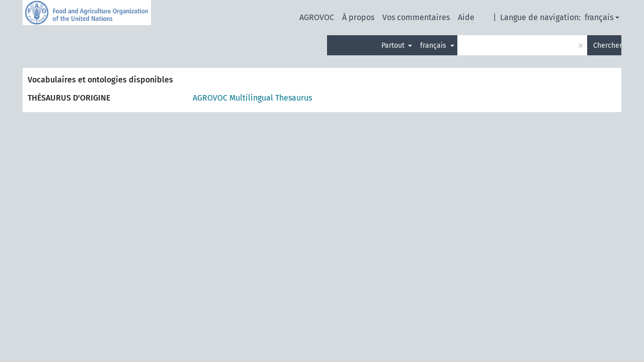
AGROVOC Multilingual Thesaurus (252, 98)
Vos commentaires (416, 17)
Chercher (607, 46)
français (599, 17)
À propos (358, 17)
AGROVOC (317, 17)
